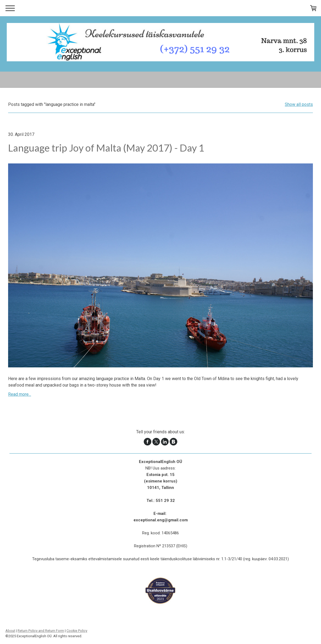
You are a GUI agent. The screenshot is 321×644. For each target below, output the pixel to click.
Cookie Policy (77, 631)
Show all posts (299, 104)
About (10, 631)
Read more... (20, 394)
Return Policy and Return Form (41, 631)
